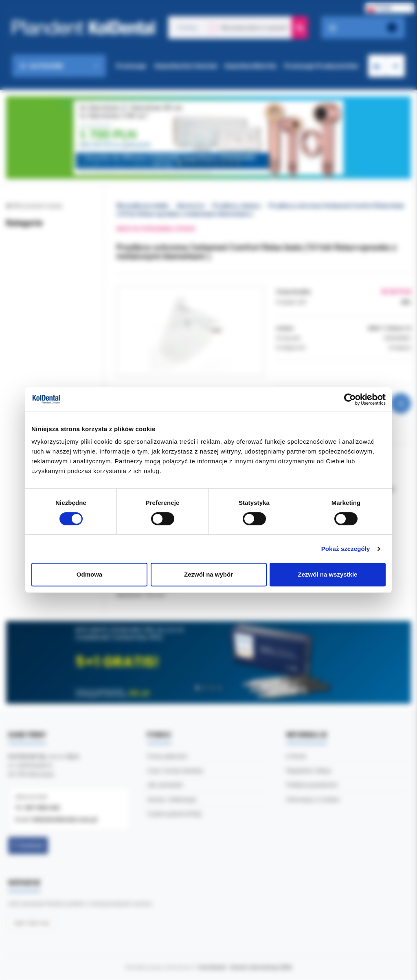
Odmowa (89, 574)
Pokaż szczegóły (346, 549)
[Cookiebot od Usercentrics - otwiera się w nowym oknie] (350, 399)
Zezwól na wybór (208, 574)
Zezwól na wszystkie (328, 574)
